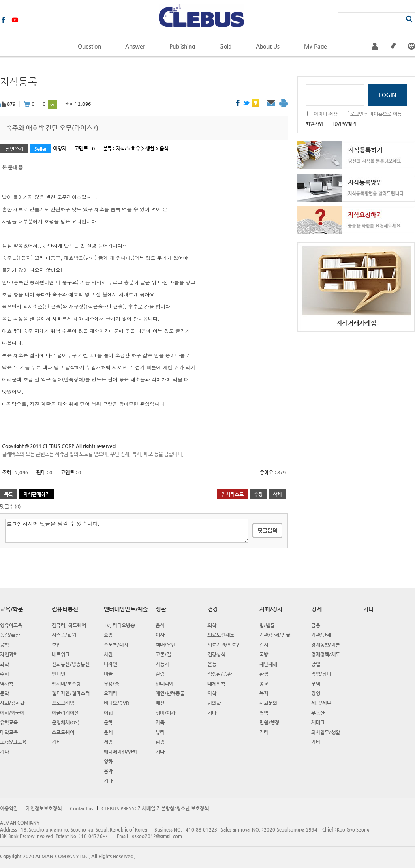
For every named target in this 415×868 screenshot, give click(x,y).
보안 (56, 645)
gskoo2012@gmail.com (157, 836)
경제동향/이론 (326, 645)
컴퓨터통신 (65, 609)
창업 (316, 664)
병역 (264, 713)
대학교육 (9, 732)
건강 (213, 609)
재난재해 (268, 664)
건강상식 (216, 654)
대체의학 (216, 684)
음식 (164, 148)
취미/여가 (166, 713)
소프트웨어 (63, 732)
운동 (212, 664)
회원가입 (314, 124)
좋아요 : (268, 472)
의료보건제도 (221, 635)
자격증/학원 (64, 635)
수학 (4, 674)
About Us (268, 46)
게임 (108, 742)
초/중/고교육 (13, 742)
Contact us (81, 808)
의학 (212, 625)
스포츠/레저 (116, 645)
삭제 (277, 494)
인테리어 (165, 684)
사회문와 (268, 703)
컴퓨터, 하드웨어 (69, 625)
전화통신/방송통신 (71, 664)
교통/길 (163, 654)
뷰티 (160, 732)
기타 (4, 752)
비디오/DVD (117, 703)
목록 (9, 494)
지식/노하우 (128, 148)
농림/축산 (10, 635)
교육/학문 (12, 609)
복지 (264, 693)
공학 (4, 645)
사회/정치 (271, 609)
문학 (4, 693)
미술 (108, 674)
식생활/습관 (220, 674)
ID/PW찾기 (345, 124)
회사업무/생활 (326, 732)
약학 (212, 693)
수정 (258, 494)
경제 (317, 609)
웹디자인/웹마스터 (71, 693)
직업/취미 (321, 674)
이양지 (60, 148)
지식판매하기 (36, 494)
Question (89, 46)
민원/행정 (269, 722)
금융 (316, 625)
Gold (225, 46)
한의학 (214, 703)
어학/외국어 (12, 713)
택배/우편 (166, 645)
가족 (160, 722)
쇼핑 (108, 635)
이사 (160, 635)
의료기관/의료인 (224, 645)
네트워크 (61, 654)
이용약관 (9, 808)
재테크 (318, 722)
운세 (108, 732)
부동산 (318, 713)
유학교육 (9, 722)
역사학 (7, 684)
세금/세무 (321, 703)
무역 (316, 684)
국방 (264, 654)
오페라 (110, 693)
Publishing (182, 46)
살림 (160, 674)
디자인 (110, 664)
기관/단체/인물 (275, 635)
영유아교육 (11, 625)
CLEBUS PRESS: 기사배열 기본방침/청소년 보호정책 (155, 808)
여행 (108, 713)
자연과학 (9, 654)
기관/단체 (321, 635)
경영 (316, 693)
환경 (160, 742)
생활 (150, 148)
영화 (108, 761)
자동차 (162, 664)
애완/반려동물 (170, 693)
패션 (160, 703)
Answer (135, 46)
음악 (108, 771)
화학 (4, 664)
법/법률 (267, 625)
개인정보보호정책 (44, 808)
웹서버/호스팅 (66, 684)
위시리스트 (232, 494)
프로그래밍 (63, 703)
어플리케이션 (65, 713)
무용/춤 (111, 684)
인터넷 (59, 674)
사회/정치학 (12, 703)
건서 (264, 645)
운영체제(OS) (66, 722)
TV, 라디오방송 (119, 625)
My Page (316, 46)
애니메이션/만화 (120, 752)
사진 (108, 654)
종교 (264, 684)
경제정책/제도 (326, 654)
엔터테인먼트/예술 (126, 609)
